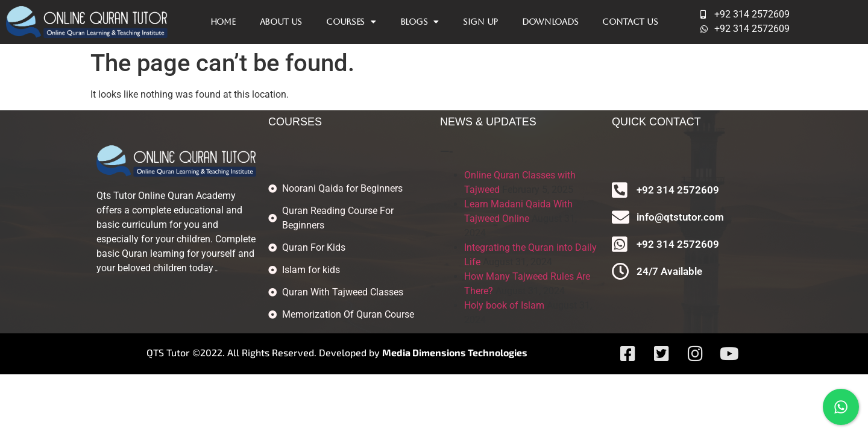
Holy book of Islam (504, 305)
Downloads (550, 22)
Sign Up (480, 22)
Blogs (420, 22)
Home (223, 22)
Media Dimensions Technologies (455, 352)
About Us (281, 22)
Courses (351, 22)
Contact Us (630, 22)
